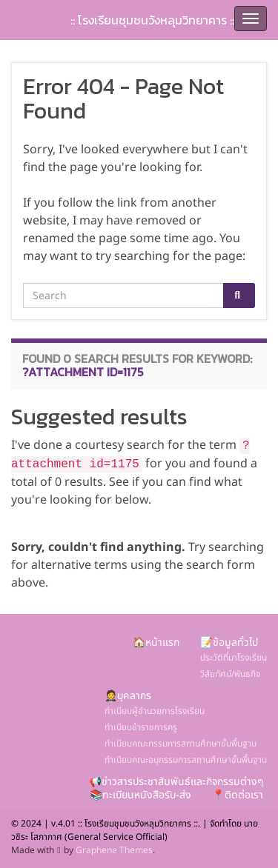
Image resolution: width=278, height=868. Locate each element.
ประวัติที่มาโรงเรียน (234, 658)
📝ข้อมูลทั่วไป (229, 642)
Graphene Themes (114, 850)
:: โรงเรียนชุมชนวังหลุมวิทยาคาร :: (152, 20)
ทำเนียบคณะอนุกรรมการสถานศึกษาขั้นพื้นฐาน (186, 760)
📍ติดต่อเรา (238, 795)
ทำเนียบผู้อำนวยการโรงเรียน (155, 711)
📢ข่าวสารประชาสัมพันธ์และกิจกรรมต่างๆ (176, 782)
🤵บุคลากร (128, 696)
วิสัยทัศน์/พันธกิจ (230, 674)
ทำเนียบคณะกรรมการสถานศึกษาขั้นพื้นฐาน (181, 744)
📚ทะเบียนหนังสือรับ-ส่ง (140, 795)
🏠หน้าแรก (156, 642)
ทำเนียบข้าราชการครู (141, 727)
